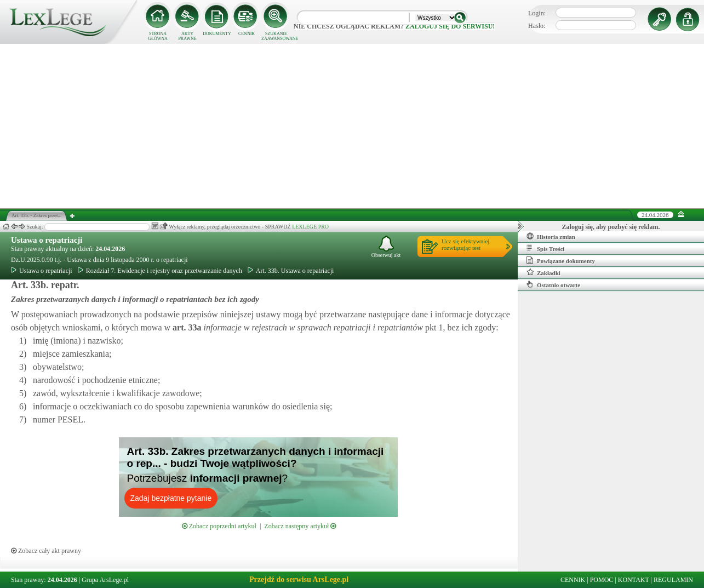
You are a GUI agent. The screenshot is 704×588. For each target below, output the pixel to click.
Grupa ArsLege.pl (105, 580)
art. (186, 327)
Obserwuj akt (386, 247)
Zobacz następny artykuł (300, 526)
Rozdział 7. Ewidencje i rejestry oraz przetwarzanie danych (160, 271)
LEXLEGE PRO (310, 227)
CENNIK (247, 34)
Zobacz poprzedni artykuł (219, 526)
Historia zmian (551, 236)
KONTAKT (634, 580)
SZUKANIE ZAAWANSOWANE (276, 36)
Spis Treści (545, 248)
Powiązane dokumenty (561, 260)
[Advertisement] (352, 126)
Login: (537, 13)
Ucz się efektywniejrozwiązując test (465, 244)
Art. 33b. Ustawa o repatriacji (291, 271)
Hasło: (537, 26)
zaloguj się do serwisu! (450, 26)
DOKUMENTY (217, 34)
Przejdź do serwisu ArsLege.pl (299, 580)
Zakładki (543, 272)
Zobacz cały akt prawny (46, 551)
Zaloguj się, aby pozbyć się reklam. (611, 227)
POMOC (602, 580)
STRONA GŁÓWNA (158, 36)
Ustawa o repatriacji (47, 240)
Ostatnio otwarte (553, 284)
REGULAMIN (673, 580)
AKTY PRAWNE (187, 36)
